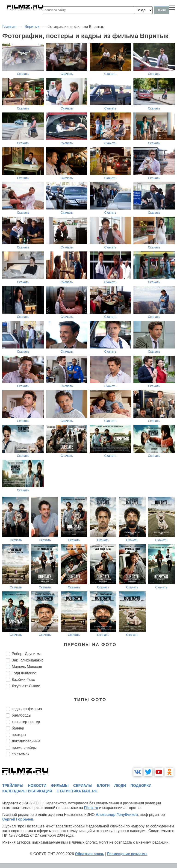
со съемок (20, 754)
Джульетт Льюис (26, 686)
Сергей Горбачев (18, 819)
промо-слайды (24, 748)
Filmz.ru (91, 808)
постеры (19, 735)
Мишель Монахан (27, 667)
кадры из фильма (27, 709)
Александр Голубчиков (117, 815)
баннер (18, 728)
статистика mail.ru (77, 791)
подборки (141, 786)
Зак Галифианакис (28, 660)
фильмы (60, 786)
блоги (103, 786)
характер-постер (26, 722)
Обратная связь (90, 854)
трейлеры (13, 786)
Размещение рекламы (127, 854)
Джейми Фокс (23, 680)
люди (120, 786)
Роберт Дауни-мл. (27, 654)
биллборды (21, 715)
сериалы (83, 786)
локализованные (26, 741)
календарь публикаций (27, 791)
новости (37, 786)
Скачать (23, 74)
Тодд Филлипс (24, 673)
